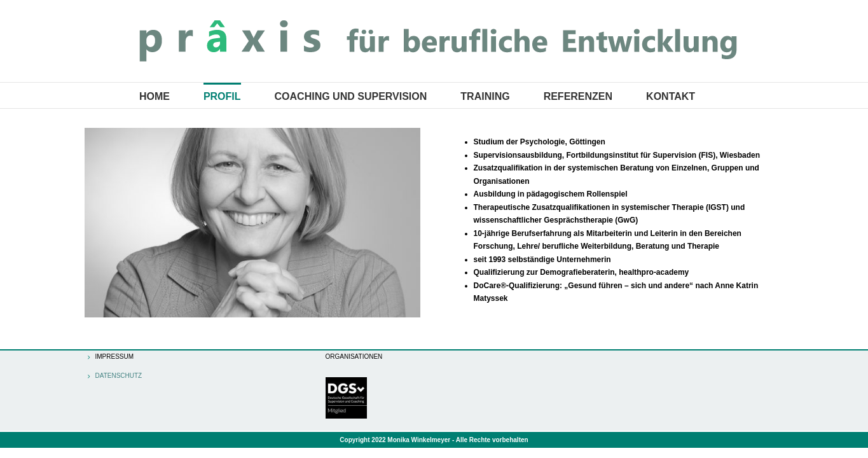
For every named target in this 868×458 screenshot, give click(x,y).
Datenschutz (119, 376)
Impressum (115, 357)
